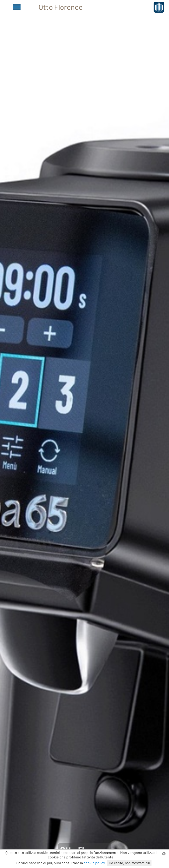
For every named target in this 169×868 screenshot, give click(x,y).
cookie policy (94, 863)
